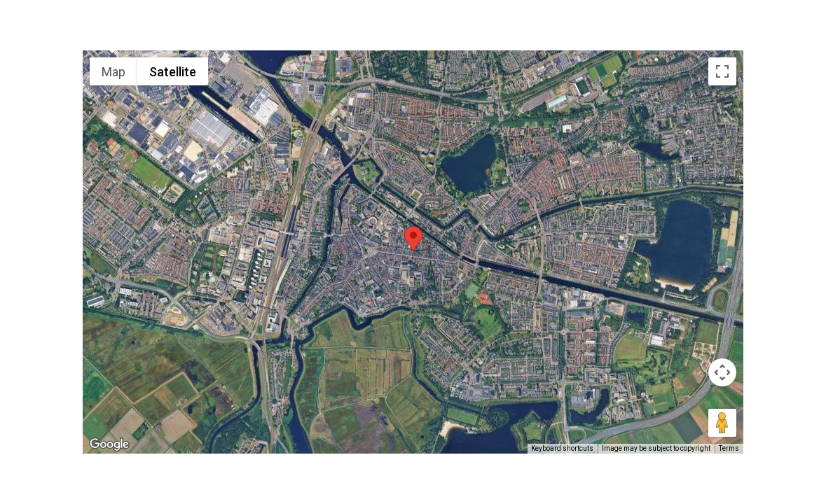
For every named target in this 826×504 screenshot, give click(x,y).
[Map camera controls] (722, 372)
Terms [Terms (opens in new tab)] (729, 448)
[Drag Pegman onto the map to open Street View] (722, 423)
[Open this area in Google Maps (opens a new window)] (109, 444)
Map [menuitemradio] (113, 72)
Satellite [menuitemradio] (173, 72)
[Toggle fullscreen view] (722, 71)
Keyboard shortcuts (562, 448)
